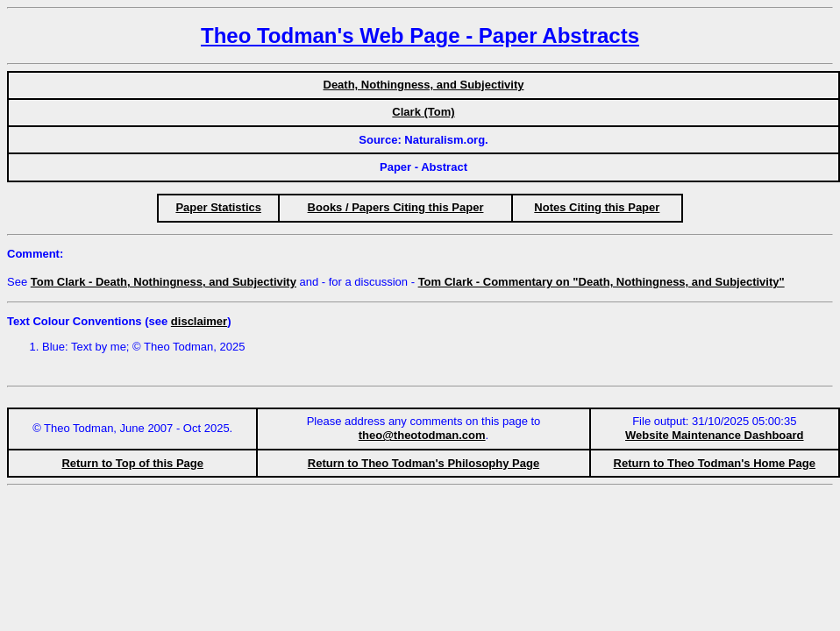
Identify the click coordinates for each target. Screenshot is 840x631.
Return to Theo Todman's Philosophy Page (424, 463)
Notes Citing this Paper (597, 207)
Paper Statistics (218, 207)
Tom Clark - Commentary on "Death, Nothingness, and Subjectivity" (602, 282)
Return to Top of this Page (132, 463)
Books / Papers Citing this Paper (396, 207)
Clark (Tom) (423, 112)
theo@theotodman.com (422, 435)
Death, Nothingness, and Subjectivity (424, 85)
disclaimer (199, 321)
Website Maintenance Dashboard (714, 435)
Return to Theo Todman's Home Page (715, 463)
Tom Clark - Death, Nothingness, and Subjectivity (164, 282)
